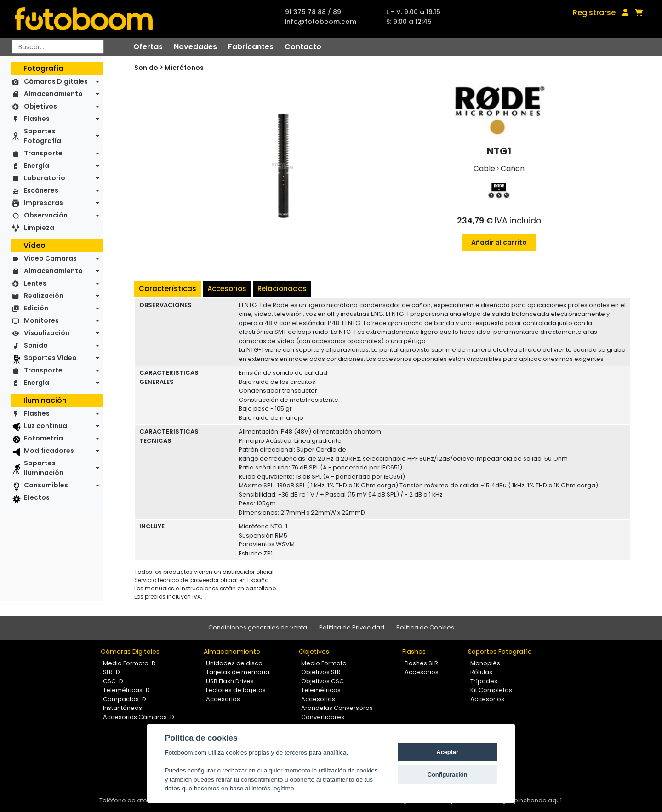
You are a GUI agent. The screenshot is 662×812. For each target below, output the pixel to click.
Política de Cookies (425, 627)
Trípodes (484, 681)
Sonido (36, 345)
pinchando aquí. (539, 800)
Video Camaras (50, 258)
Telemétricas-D (126, 690)
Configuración (448, 775)
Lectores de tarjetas (236, 690)
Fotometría (43, 438)
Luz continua (46, 426)
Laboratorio (45, 178)
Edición (36, 308)
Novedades (195, 47)
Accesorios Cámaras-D (139, 717)
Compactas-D (125, 699)
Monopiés (485, 663)
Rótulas (481, 672)
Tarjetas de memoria (238, 672)
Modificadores (49, 451)
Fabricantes (251, 47)
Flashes (37, 119)
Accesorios (227, 289)
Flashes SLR (421, 663)
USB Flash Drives (230, 681)
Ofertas (148, 47)
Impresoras (43, 203)
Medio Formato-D (129, 663)
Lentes (35, 283)
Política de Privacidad (352, 627)
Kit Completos (491, 690)
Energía (37, 166)
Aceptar (447, 752)
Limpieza (39, 228)
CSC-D (113, 681)
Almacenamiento (53, 94)
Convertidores (323, 717)
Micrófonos (184, 68)
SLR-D (111, 672)
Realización (44, 296)
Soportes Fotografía (43, 136)
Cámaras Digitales (56, 81)
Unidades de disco (234, 663)
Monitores (41, 320)
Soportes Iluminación (44, 468)
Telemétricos (321, 690)
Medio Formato (324, 663)
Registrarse (594, 13)
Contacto (303, 47)
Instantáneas (123, 708)
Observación (46, 215)
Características (168, 289)
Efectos (37, 497)
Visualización (47, 333)
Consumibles (46, 485)
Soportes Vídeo (50, 358)
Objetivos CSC (322, 681)
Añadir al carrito (499, 242)
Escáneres (41, 190)
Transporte (43, 153)
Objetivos (40, 106)
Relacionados (282, 289)
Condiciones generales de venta (258, 627)
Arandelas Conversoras (337, 708)
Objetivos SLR (321, 672)
